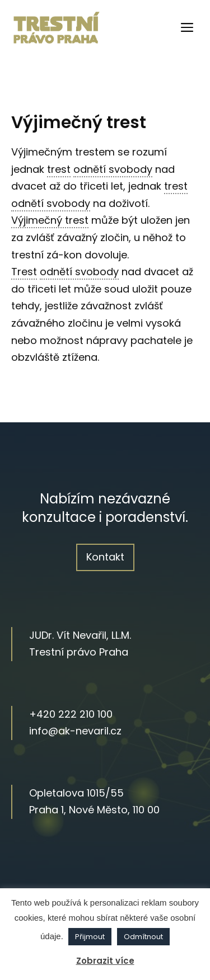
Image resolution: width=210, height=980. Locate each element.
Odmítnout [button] (143, 937)
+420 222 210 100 (71, 714)
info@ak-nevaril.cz (75, 731)
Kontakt (105, 557)
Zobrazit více (105, 961)
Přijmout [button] (90, 937)
